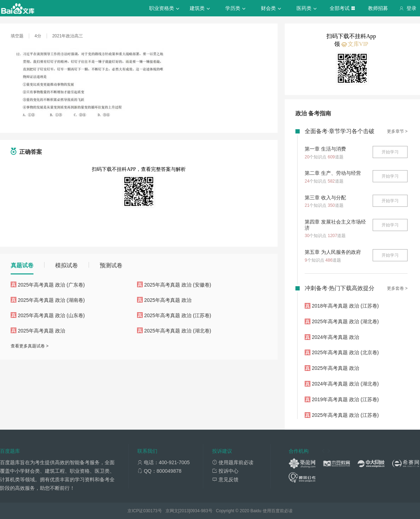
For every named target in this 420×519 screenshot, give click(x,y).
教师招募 (378, 8)
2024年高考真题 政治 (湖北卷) (345, 384)
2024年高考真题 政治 (335, 337)
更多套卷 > (397, 288)
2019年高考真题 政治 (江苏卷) (345, 399)
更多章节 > (397, 131)
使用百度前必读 (278, 511)
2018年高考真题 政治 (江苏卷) (345, 306)
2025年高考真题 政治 (168, 300)
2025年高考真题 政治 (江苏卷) (178, 315)
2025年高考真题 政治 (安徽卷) (178, 285)
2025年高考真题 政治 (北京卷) (345, 352)
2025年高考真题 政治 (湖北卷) (178, 331)
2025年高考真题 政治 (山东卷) (51, 315)
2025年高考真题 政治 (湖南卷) (51, 300)
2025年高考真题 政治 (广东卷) (51, 285)
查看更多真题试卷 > (30, 346)
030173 (150, 511)
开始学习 (390, 152)
